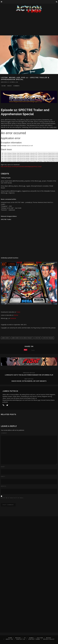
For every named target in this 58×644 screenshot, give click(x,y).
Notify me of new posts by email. (12, 498)
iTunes (18, 312)
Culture (4, 86)
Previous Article (29, 373)
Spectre (38, 338)
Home (10, 638)
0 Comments (16, 86)
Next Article (29, 379)
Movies (18, 638)
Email (3, 476)
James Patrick (4, 82)
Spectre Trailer (48, 338)
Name (3, 467)
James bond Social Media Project (22, 338)
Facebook (13, 318)
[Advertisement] (29, 27)
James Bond (5, 338)
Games (31, 638)
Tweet (33, 350)
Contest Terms (34, 639)
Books (49, 638)
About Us (9, 639)
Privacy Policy (49, 639)
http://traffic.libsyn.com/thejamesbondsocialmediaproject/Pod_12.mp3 (21, 166)
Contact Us (21, 639)
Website (4, 486)
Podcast (10, 86)
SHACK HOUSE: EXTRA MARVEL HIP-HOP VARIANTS (29, 381)
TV (25, 638)
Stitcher (16, 315)
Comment (4, 433)
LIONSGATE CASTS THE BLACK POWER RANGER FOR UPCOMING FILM (29, 375)
